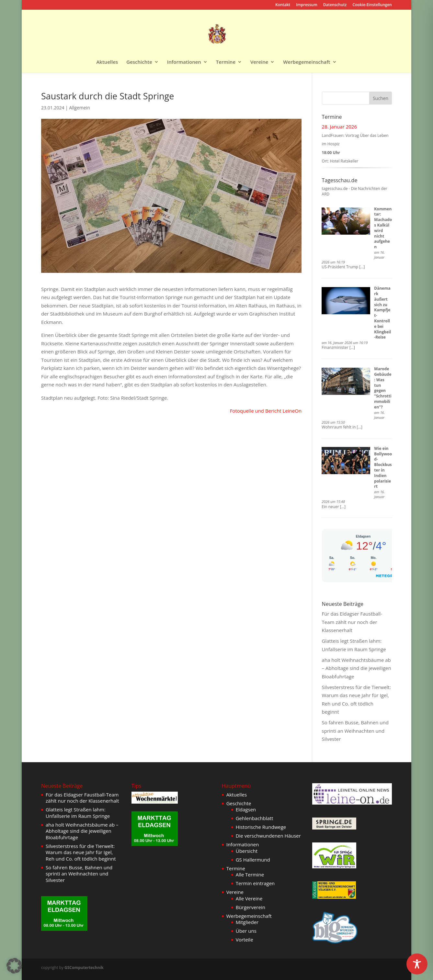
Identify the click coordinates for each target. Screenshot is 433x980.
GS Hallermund (253, 860)
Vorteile (245, 940)
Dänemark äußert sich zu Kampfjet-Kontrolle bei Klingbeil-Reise (382, 313)
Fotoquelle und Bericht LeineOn (266, 411)
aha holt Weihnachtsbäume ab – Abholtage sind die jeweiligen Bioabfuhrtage (357, 668)
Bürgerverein (251, 907)
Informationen (184, 62)
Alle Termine (250, 874)
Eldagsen (246, 809)
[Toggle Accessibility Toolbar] (417, 964)
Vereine (259, 62)
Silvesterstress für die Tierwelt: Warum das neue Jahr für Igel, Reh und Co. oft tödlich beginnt (81, 852)
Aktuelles (107, 62)
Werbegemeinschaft (307, 62)
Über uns (246, 931)
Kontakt (283, 5)
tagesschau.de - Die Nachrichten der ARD (355, 191)
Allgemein (79, 108)
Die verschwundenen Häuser (268, 836)
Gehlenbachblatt (255, 818)
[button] (14, 966)
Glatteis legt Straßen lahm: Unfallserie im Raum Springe (78, 813)
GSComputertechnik (84, 968)
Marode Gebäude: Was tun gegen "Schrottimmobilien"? (383, 388)
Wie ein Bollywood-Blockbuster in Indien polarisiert (383, 468)
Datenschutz (335, 5)
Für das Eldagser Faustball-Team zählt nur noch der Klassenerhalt (352, 622)
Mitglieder (247, 922)
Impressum (307, 5)
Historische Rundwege (261, 827)
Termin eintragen (255, 883)
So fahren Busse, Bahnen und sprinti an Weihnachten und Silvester (355, 731)
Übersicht (247, 851)
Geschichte (139, 62)
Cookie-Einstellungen (372, 5)
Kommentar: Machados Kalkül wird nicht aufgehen (383, 228)
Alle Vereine (249, 898)
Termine (226, 62)
